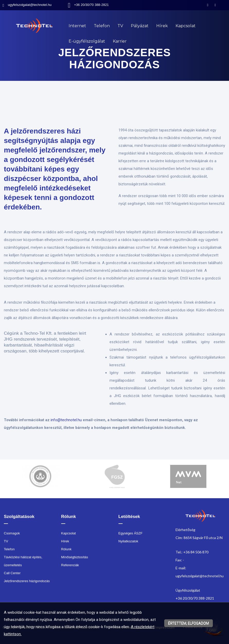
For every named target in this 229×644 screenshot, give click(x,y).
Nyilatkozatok (128, 541)
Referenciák (70, 565)
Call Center (12, 573)
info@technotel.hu (66, 420)
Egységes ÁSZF (131, 533)
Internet (77, 26)
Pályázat (140, 26)
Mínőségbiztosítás (75, 557)
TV (120, 26)
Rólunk (66, 549)
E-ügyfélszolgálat (87, 41)
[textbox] (114, 108)
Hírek (162, 26)
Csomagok (12, 533)
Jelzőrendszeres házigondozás (27, 581)
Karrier (120, 41)
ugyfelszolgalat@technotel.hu (30, 5)
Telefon (102, 26)
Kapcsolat (186, 26)
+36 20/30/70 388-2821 (91, 5)
